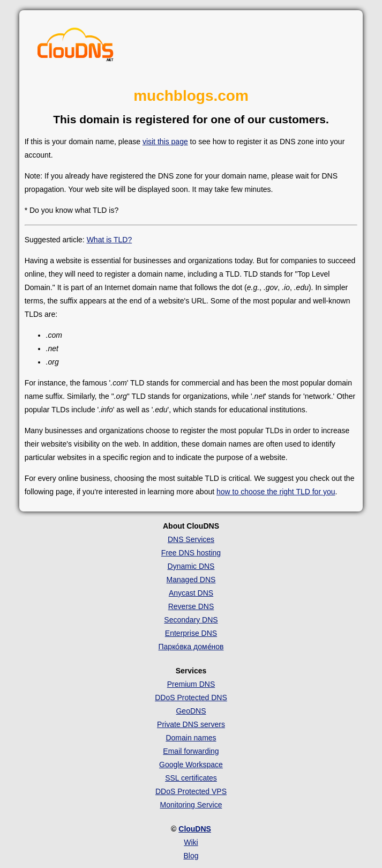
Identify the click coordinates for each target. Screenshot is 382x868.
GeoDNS (191, 711)
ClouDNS (195, 829)
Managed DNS (191, 580)
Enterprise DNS (191, 633)
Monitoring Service (191, 805)
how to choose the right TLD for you (276, 492)
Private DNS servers (191, 724)
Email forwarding (191, 751)
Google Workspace (191, 765)
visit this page (165, 142)
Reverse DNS (191, 606)
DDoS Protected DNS (191, 698)
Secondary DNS (191, 620)
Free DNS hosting (191, 553)
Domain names (191, 738)
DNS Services (191, 539)
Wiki (191, 842)
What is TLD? (110, 240)
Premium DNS (191, 684)
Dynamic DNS (191, 566)
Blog (191, 856)
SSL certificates (191, 778)
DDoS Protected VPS (191, 791)
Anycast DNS (191, 593)
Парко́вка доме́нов (191, 647)
